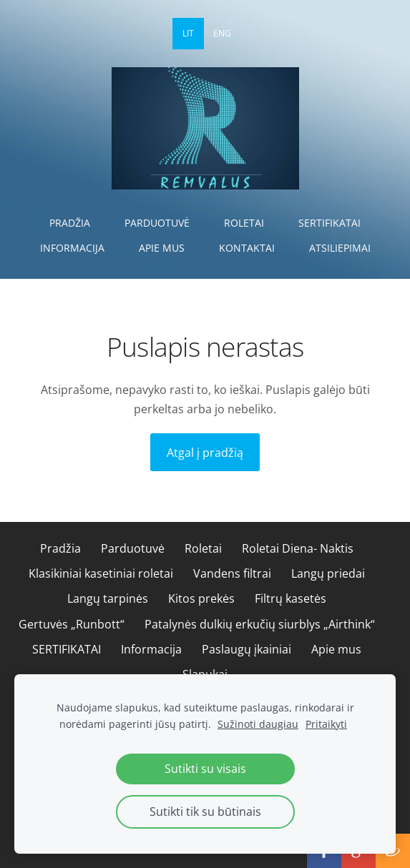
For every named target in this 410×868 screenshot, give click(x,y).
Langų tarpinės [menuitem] (108, 598)
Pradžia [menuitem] (70, 223)
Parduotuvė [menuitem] (157, 223)
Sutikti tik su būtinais (205, 812)
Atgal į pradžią (205, 453)
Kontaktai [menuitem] (247, 248)
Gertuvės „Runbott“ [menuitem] (72, 624)
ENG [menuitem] (222, 33)
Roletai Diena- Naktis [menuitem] (298, 548)
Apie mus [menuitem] (162, 248)
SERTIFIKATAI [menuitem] (330, 223)
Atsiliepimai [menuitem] (340, 248)
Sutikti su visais (205, 769)
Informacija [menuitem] (72, 248)
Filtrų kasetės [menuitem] (291, 598)
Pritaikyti (326, 724)
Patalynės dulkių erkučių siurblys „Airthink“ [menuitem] (260, 624)
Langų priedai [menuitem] (328, 573)
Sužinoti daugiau (258, 724)
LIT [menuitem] (188, 33)
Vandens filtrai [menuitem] (232, 573)
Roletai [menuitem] (244, 223)
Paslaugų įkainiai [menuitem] (247, 649)
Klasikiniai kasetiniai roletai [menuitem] (101, 573)
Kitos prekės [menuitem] (201, 598)
